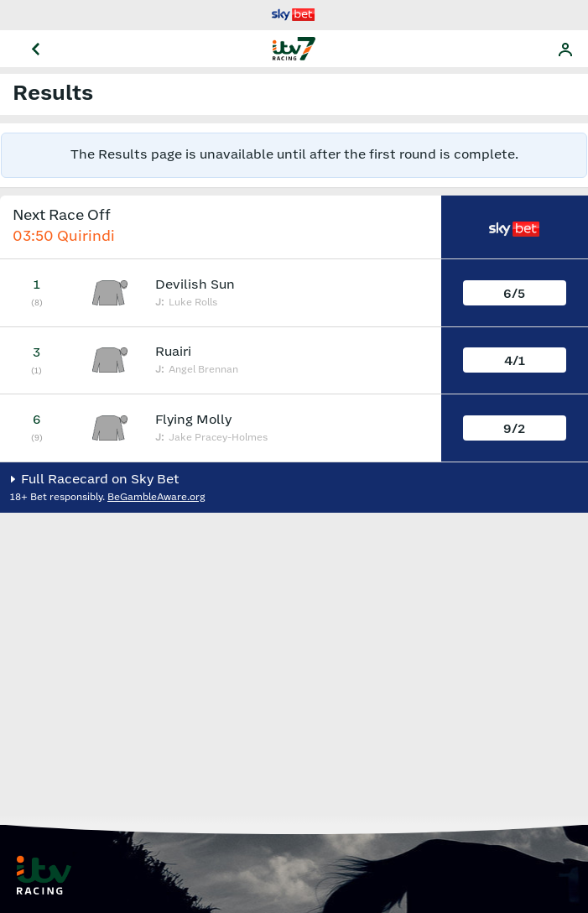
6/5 (514, 294)
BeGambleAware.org (156, 497)
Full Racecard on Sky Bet (99, 480)
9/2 (514, 429)
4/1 (515, 361)
